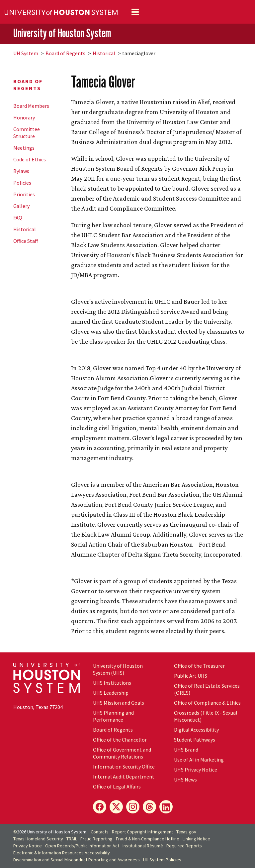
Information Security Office (124, 767)
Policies (22, 183)
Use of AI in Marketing (199, 760)
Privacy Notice (28, 846)
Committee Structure (27, 133)
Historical (104, 53)
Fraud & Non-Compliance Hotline (148, 839)
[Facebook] (100, 807)
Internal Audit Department (124, 777)
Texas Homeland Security (38, 839)
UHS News (185, 780)
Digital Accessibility (196, 730)
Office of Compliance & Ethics (207, 703)
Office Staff (26, 241)
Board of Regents (65, 53)
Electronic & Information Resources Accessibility (62, 853)
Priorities (24, 194)
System (26, 53)
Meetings (24, 148)
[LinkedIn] (166, 807)
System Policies (162, 860)
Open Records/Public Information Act (82, 846)
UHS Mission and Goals (119, 703)
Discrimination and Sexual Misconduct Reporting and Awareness (77, 860)
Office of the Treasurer (199, 666)
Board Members (31, 106)
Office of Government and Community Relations (122, 753)
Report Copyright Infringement (142, 832)
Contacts (100, 832)
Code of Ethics (30, 159)
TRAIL (72, 839)
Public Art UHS (191, 676)
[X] (116, 807)
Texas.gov (186, 832)
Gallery (21, 206)
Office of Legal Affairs (117, 786)
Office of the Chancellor (120, 740)
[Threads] (149, 807)
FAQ (18, 218)
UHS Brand (186, 750)
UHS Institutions (112, 683)
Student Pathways (195, 740)
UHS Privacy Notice (196, 770)
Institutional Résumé (143, 846)
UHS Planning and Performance (113, 716)
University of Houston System (62, 33)
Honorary (24, 117)
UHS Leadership (111, 693)
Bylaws (21, 171)
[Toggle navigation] (135, 12)
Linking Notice (196, 839)
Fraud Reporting (96, 839)
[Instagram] (133, 807)
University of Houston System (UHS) (118, 669)
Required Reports (184, 846)
